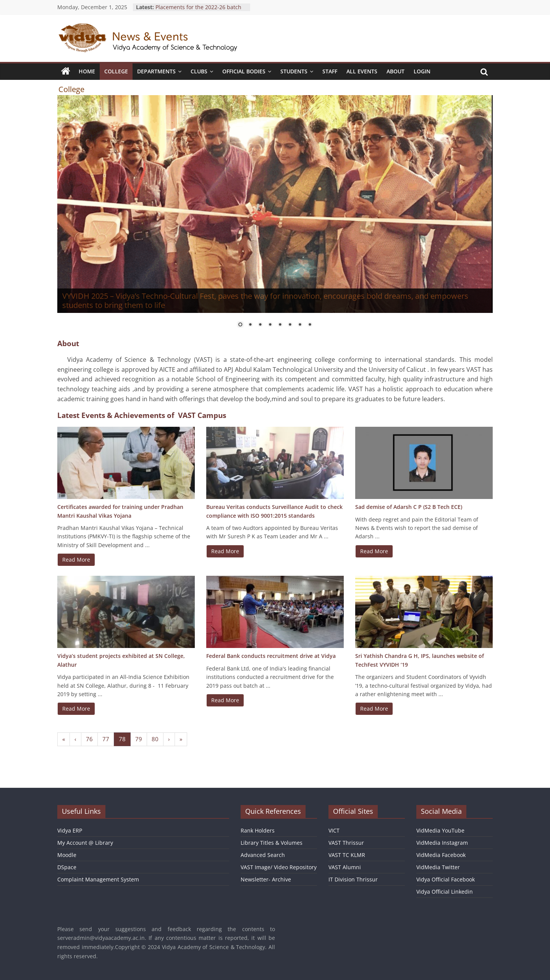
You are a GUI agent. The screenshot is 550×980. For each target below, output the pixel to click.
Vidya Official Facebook (446, 879)
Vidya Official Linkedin (445, 892)
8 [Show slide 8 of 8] (310, 325)
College (116, 71)
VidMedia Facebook (441, 855)
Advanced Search (263, 855)
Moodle (67, 855)
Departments (156, 71)
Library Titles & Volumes (272, 843)
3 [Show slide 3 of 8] (260, 325)
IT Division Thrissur (353, 879)
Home (87, 71)
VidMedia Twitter (438, 867)
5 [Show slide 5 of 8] (280, 325)
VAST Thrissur (346, 843)
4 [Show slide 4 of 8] (270, 325)
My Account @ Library (85, 843)
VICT (334, 830)
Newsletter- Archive (266, 879)
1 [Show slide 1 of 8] (240, 325)
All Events (362, 71)
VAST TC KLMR (347, 855)
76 (89, 739)
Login (422, 71)
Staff (330, 71)
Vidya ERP (70, 830)
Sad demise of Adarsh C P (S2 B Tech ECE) (409, 507)
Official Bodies (244, 71)
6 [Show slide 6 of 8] (290, 325)
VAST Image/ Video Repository (279, 867)
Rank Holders (258, 830)
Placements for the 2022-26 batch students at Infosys (198, 11)
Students (294, 71)
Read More (76, 560)
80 (155, 739)
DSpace (67, 867)
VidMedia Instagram (442, 843)
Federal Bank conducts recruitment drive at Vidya (271, 656)
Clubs (199, 71)
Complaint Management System (98, 879)
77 (106, 739)
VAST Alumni (345, 867)
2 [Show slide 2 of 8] (250, 325)
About (396, 71)
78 (122, 739)
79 (139, 739)
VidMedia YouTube (440, 830)
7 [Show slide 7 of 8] (300, 325)
